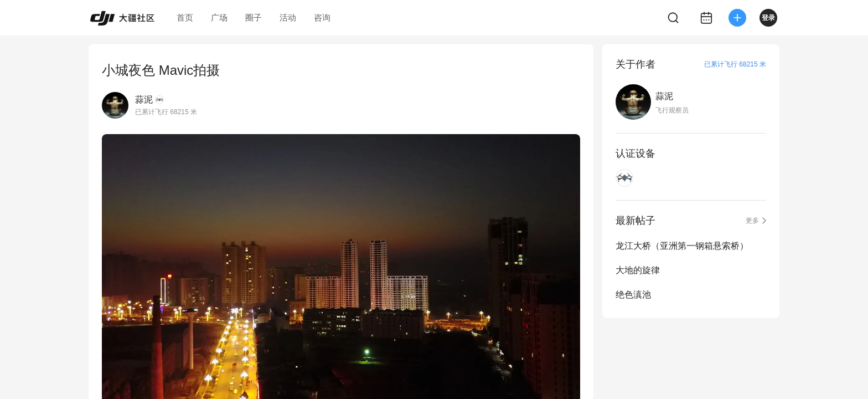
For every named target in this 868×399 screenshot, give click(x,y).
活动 (288, 17)
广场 (219, 17)
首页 (185, 17)
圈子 (254, 17)
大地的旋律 (638, 270)
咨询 (322, 17)
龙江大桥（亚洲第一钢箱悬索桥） (682, 246)
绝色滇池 (633, 295)
